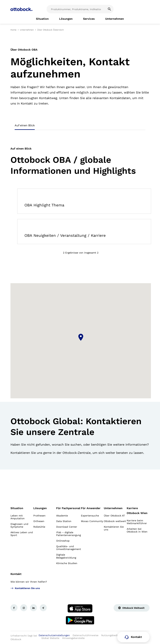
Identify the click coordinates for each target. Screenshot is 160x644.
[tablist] (80, 126)
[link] (42, 19)
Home (13, 30)
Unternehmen (27, 30)
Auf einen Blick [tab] (25, 125)
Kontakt (16, 574)
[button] (81, 337)
